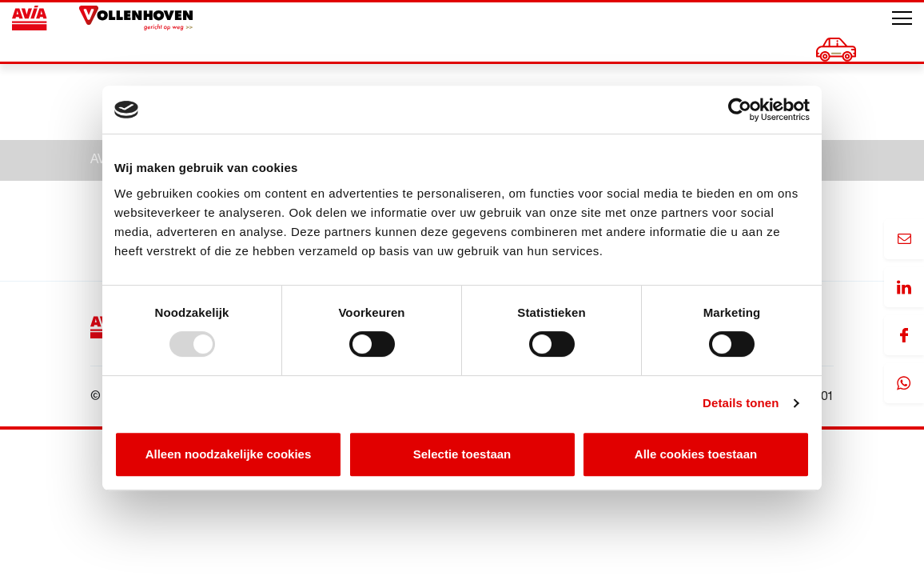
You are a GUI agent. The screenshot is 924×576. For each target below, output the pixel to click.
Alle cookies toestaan (696, 454)
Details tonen (741, 403)
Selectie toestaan (462, 454)
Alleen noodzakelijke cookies (229, 454)
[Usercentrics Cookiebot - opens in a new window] (740, 110)
